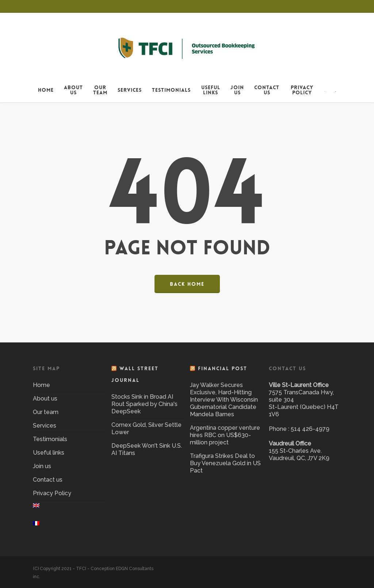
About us (45, 399)
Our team (46, 412)
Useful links (49, 453)
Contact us (48, 480)
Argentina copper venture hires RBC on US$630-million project (225, 435)
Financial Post (223, 368)
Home (41, 385)
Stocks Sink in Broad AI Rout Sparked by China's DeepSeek (144, 404)
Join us (42, 466)
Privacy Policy (52, 493)
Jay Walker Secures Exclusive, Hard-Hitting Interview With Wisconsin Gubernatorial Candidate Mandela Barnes (224, 400)
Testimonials (50, 439)
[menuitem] (325, 90)
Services (45, 426)
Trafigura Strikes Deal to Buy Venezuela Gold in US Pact (225, 463)
